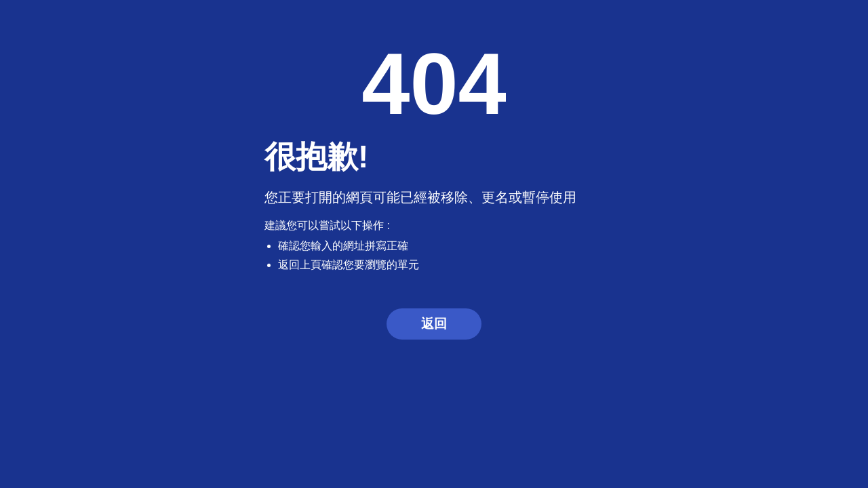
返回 (434, 324)
